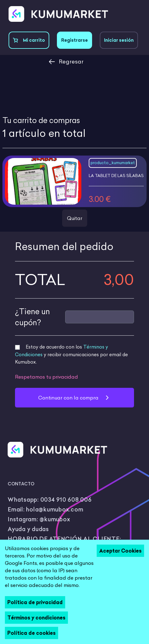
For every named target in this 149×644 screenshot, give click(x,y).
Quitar (75, 218)
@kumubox (55, 519)
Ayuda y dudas (28, 529)
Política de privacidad (35, 602)
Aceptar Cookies (120, 551)
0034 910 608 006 (66, 500)
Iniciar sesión (119, 40)
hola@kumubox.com (55, 509)
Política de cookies (32, 633)
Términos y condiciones (36, 618)
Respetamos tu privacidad (47, 377)
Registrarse (74, 40)
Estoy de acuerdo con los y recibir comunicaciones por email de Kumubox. (71, 354)
